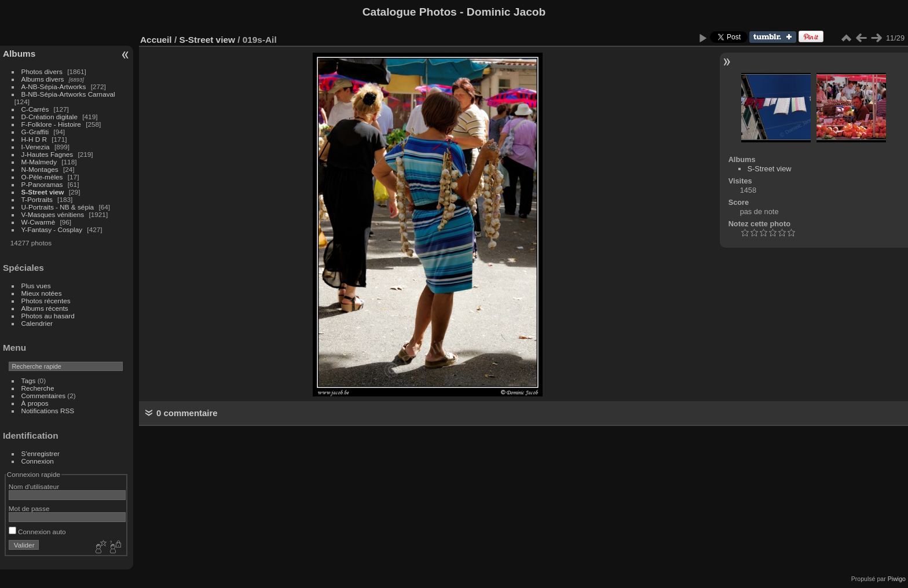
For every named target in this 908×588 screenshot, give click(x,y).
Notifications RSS (48, 411)
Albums (19, 54)
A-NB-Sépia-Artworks (54, 87)
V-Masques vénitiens (53, 214)
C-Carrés (35, 109)
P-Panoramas (42, 184)
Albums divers (43, 79)
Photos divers (42, 71)
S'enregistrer (41, 453)
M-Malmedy (39, 162)
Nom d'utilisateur (34, 486)
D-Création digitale (50, 117)
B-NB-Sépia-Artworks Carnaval (68, 94)
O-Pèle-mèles (42, 177)
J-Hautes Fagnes (47, 154)
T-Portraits (37, 199)
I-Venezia (36, 147)
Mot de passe (29, 508)
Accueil (156, 40)
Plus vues (36, 286)
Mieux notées (42, 293)
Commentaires (44, 396)
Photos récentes (46, 301)
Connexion (38, 461)
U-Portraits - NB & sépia (58, 207)
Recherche (38, 388)
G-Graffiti (35, 132)
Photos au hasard (48, 316)
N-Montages (40, 169)
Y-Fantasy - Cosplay (52, 229)
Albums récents (45, 308)
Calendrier (37, 323)
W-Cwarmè (39, 222)
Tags (29, 381)
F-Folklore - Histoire (51, 124)
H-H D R (34, 139)
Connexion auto (37, 532)
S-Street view (43, 192)
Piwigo (897, 579)
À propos (35, 403)
